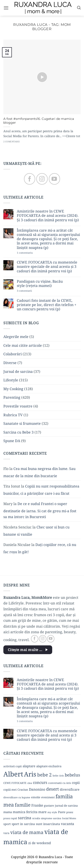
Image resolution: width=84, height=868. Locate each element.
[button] (6, 8)
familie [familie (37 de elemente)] (23, 805)
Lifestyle (11, 380)
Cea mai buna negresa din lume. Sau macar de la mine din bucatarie (39, 472)
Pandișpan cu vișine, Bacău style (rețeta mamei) (40, 284)
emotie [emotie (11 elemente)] (36, 797)
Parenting (12, 397)
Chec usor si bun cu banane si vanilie (36, 531)
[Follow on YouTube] (54, 179)
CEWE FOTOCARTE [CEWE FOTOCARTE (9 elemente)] (15, 783)
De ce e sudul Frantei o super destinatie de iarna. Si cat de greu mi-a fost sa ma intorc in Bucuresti (40, 510)
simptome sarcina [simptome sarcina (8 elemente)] (51, 818)
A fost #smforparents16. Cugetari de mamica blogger (39, 121)
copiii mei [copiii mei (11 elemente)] (10, 790)
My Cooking (13, 389)
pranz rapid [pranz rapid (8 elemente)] (10, 818)
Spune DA (12, 441)
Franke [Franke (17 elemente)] (37, 805)
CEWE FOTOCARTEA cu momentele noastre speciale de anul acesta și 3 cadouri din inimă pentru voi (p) (47, 267)
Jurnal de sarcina (18, 371)
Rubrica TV (13, 415)
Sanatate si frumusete (22, 423)
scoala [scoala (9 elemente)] (36, 818)
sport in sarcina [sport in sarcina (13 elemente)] (23, 824)
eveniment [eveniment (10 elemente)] (48, 797)
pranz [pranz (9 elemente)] (70, 812)
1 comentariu (32, 253)
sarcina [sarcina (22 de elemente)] (25, 818)
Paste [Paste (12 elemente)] (62, 812)
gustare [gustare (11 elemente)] (49, 805)
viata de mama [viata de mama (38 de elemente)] (27, 832)
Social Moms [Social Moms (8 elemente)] (69, 818)
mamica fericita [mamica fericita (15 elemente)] (25, 812)
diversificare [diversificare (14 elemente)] (70, 789)
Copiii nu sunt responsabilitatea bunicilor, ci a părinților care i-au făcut (41, 490)
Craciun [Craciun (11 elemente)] (23, 790)
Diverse (10, 363)
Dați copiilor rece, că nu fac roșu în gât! (40, 548)
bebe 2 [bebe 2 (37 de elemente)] (44, 775)
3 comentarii (31, 291)
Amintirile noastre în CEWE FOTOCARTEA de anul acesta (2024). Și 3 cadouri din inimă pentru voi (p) (48, 216)
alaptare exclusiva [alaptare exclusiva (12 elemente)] (49, 766)
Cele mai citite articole (23, 345)
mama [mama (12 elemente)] (8, 812)
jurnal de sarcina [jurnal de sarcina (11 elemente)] (66, 805)
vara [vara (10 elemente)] (6, 833)
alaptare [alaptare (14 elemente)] (29, 766)
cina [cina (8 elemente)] (30, 783)
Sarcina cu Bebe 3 (18, 432)
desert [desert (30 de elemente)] (53, 789)
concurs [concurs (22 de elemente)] (40, 782)
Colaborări (13, 354)
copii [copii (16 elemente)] (76, 783)
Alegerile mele (16, 337)
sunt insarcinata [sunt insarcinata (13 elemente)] (48, 824)
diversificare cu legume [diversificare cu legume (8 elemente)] (17, 797)
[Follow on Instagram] (42, 179)
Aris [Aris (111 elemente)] (30, 774)
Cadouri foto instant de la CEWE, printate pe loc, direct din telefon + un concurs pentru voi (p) (47, 305)
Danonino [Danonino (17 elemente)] (37, 789)
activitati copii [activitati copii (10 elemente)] (13, 766)
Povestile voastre (18, 406)
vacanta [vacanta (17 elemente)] (68, 824)
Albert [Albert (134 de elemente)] (13, 774)
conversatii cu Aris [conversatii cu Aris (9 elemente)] (60, 783)
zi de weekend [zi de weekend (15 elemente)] (40, 843)
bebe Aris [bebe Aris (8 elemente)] (58, 776)
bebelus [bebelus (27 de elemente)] (72, 775)
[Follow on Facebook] (30, 179)
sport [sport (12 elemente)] (7, 824)
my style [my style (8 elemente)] (52, 812)
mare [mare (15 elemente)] (42, 812)
